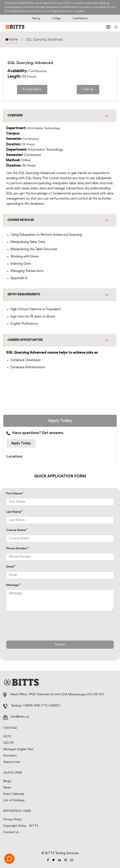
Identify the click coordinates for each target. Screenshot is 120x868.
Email (11, 567)
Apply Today (21, 443)
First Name (15, 494)
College (56, 18)
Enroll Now (32, 90)
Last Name (15, 512)
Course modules (60, 220)
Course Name (17, 530)
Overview (60, 116)
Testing (36, 18)
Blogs (7, 781)
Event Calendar (14, 794)
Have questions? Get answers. (35, 433)
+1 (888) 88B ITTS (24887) (41, 706)
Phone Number (18, 549)
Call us (88, 90)
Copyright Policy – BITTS (21, 826)
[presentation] (38, 625)
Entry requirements (60, 295)
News (7, 788)
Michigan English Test (18, 749)
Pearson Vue (12, 762)
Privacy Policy (13, 820)
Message (13, 585)
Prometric (10, 756)
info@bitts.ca (20, 717)
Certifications (80, 18)
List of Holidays (14, 800)
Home (12, 39)
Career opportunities (60, 340)
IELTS (7, 737)
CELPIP (8, 743)
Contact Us (11, 832)
